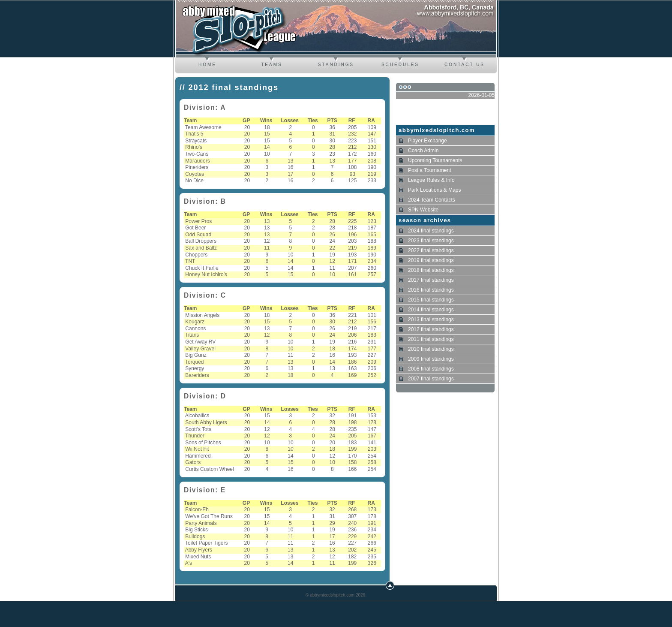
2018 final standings (431, 270)
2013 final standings (431, 320)
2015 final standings (431, 300)
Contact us (465, 65)
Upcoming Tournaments (435, 160)
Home (207, 65)
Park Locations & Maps (434, 190)
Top (390, 585)
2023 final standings (431, 241)
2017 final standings (431, 280)
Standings (336, 65)
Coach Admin (423, 151)
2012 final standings (431, 329)
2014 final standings (431, 310)
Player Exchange (427, 141)
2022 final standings (431, 250)
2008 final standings (431, 369)
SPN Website (423, 210)
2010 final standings (431, 349)
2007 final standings (431, 379)
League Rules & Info (431, 180)
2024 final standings (431, 231)
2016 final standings (431, 290)
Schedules (400, 65)
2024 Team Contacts (432, 200)
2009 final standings (431, 359)
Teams (271, 65)
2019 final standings (431, 260)
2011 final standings (431, 339)
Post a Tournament (430, 170)
